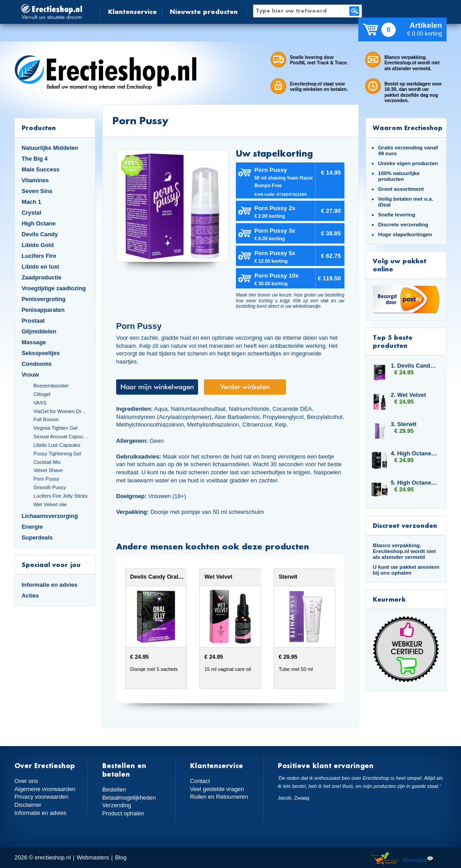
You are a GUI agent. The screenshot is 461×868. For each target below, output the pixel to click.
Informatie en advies (50, 585)
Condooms (37, 364)
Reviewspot (418, 859)
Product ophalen (123, 813)
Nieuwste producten (204, 11)
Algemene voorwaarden (45, 789)
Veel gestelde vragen (217, 789)
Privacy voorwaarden (41, 797)
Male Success (41, 169)
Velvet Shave (48, 470)
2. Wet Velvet (408, 395)
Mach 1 (32, 202)
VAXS (40, 403)
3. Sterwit (404, 424)
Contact (200, 781)
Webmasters (93, 857)
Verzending (117, 805)
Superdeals (37, 537)
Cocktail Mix (47, 462)
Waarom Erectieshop (408, 128)
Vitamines (35, 180)
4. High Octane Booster (414, 453)
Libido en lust (40, 267)
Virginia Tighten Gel (55, 428)
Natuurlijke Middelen (50, 148)
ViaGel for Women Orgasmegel (61, 411)
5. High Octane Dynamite (414, 483)
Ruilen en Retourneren (219, 797)
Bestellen (114, 789)
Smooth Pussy (50, 487)
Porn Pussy (46, 479)
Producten (39, 128)
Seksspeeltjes (41, 353)
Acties (30, 596)
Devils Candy (40, 234)
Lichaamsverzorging (50, 516)
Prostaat (33, 321)
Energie (32, 527)
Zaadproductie (41, 277)
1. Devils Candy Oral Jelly (414, 366)
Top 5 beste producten (393, 341)
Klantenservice (132, 11)
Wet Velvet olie (50, 504)
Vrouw (30, 375)
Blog (121, 857)
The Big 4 (35, 159)
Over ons (26, 781)
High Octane (39, 223)
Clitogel (42, 394)
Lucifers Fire (39, 256)
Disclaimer (28, 805)
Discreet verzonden (405, 525)
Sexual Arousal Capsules (61, 436)
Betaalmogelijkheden (129, 798)
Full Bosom (46, 419)
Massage (34, 342)
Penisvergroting (44, 299)
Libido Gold (38, 245)
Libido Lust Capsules (57, 445)
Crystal (32, 213)
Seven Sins (37, 191)
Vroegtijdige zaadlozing (54, 288)
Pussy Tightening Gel (57, 454)
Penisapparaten (43, 310)
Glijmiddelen (39, 331)
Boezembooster (51, 386)
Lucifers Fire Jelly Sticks (60, 496)
